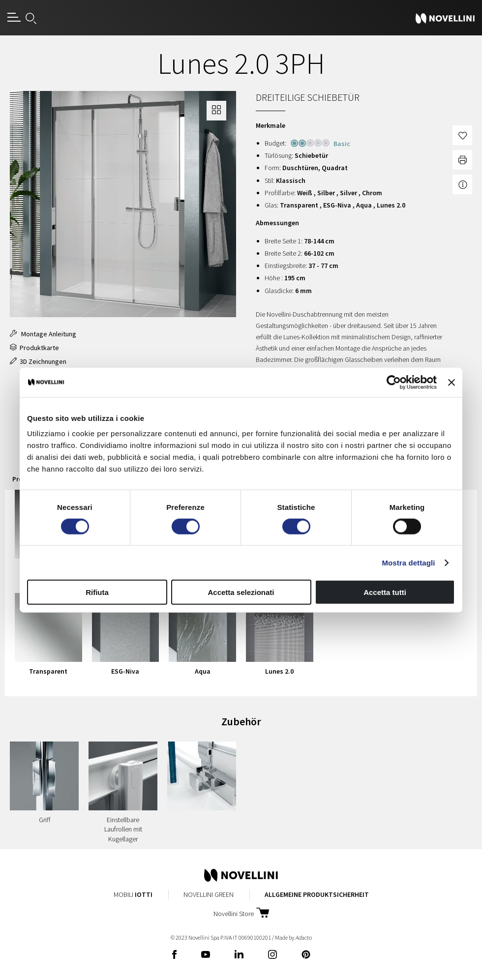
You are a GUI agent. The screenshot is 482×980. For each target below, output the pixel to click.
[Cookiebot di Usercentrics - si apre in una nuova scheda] (394, 382)
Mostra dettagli (408, 562)
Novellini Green (209, 894)
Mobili (133, 894)
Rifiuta (97, 592)
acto (303, 937)
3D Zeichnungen (38, 361)
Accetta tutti (385, 592)
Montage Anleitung (43, 334)
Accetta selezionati (241, 592)
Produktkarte (34, 348)
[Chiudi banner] (452, 382)
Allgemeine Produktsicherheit (317, 894)
